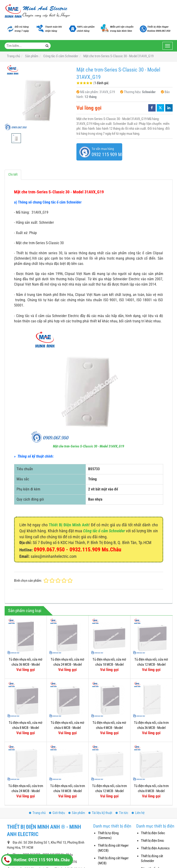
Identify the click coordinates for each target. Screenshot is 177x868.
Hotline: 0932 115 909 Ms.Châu (36, 860)
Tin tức (122, 813)
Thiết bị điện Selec (153, 833)
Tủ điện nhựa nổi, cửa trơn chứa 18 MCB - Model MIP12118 (68, 791)
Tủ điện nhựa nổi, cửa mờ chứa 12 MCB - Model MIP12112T (151, 664)
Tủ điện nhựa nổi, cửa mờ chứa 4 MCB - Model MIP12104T (109, 728)
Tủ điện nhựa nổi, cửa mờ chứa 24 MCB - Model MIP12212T (67, 664)
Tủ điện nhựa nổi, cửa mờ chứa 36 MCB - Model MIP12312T (26, 664)
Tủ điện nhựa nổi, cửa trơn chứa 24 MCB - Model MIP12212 (26, 791)
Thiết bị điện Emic (152, 841)
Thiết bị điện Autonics (155, 848)
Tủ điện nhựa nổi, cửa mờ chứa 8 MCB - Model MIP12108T (26, 728)
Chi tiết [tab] (13, 175)
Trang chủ (37, 813)
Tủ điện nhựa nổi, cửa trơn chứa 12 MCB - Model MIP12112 (109, 791)
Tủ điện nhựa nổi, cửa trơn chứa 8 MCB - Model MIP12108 (151, 791)
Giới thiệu (57, 813)
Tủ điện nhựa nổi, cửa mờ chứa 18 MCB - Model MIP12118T (109, 664)
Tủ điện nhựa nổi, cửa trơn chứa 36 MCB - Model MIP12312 (151, 728)
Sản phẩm (77, 813)
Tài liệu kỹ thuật (100, 813)
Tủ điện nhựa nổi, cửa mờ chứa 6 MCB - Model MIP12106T (67, 728)
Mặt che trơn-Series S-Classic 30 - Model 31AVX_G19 (88, 446)
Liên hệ (138, 813)
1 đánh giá (101, 83)
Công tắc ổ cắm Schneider (104, 531)
